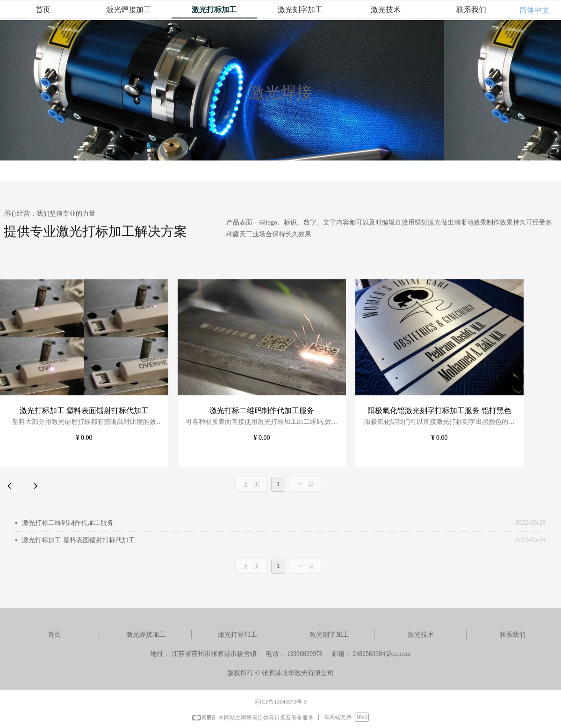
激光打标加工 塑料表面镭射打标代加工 (79, 540)
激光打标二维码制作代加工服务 (68, 523)
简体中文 (534, 10)
